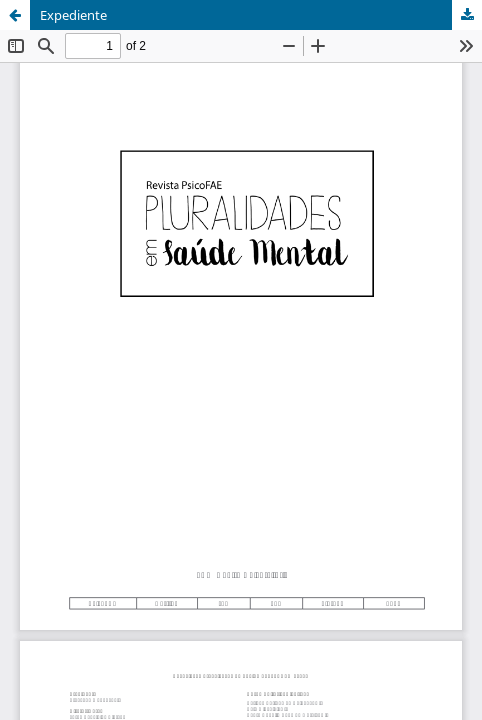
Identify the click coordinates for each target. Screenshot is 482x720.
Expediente (73, 15)
